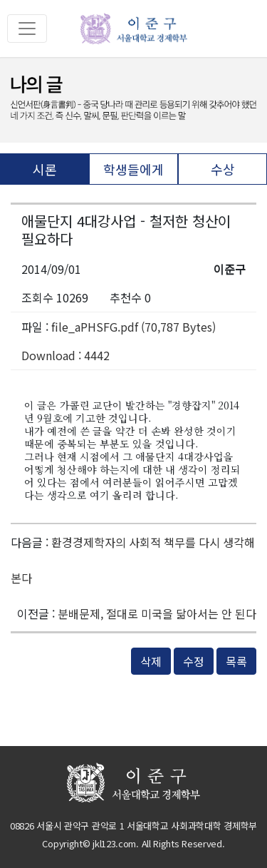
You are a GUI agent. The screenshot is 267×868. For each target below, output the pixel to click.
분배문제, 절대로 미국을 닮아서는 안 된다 (157, 613)
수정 (194, 661)
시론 (45, 169)
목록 (236, 661)
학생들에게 (133, 169)
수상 (223, 169)
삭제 (151, 661)
